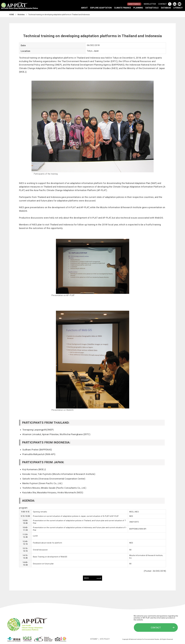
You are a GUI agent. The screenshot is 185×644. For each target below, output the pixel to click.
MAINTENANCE (134, 4)
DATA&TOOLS (152, 8)
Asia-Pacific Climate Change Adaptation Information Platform (20, 7)
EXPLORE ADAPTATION (101, 8)
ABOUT (84, 8)
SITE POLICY (105, 639)
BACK (86, 578)
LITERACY (178, 8)
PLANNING (138, 8)
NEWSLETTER (150, 4)
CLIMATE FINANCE (122, 8)
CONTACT (162, 4)
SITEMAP (94, 639)
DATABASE (166, 8)
